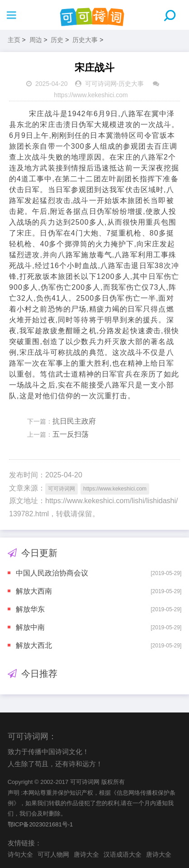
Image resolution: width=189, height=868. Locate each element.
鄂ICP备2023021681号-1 (40, 824)
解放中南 (30, 627)
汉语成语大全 (123, 854)
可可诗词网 (101, 84)
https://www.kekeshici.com (91, 95)
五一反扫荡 (71, 434)
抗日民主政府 (74, 421)
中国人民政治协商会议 (52, 573)
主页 (14, 40)
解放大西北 (34, 645)
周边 (36, 40)
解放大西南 (34, 591)
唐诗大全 (86, 854)
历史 (57, 40)
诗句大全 (20, 854)
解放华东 (30, 609)
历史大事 (85, 40)
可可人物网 (53, 854)
